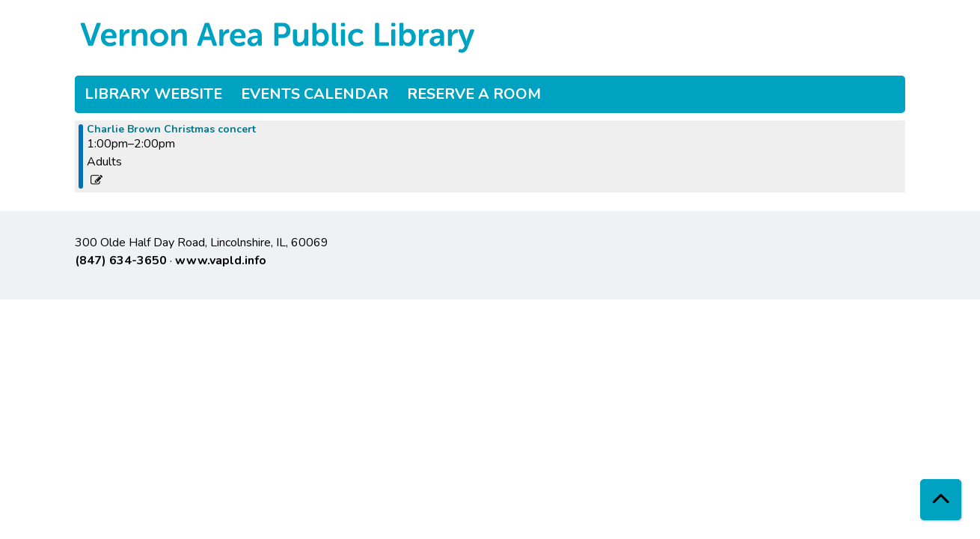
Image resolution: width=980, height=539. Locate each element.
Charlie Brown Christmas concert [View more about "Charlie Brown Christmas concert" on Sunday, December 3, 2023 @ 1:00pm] (171, 130)
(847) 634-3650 (121, 261)
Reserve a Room (474, 94)
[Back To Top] (941, 500)
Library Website (153, 94)
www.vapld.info (221, 261)
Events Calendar (315, 94)
